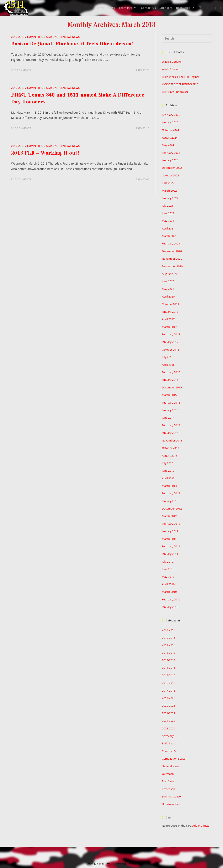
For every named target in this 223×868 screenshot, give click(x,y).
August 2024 (170, 138)
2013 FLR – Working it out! (45, 153)
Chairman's (169, 751)
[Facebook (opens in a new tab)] (211, 8)
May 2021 (168, 221)
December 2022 (172, 168)
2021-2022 (169, 713)
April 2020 (168, 296)
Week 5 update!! (172, 62)
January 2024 (170, 160)
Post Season (170, 781)
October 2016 (170, 350)
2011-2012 (169, 645)
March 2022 (169, 191)
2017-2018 (169, 691)
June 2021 (168, 213)
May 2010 (168, 577)
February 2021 (171, 243)
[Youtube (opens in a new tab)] (220, 8)
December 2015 (172, 387)
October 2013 (170, 448)
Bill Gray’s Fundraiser (175, 92)
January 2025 (170, 122)
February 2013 (171, 493)
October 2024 (170, 130)
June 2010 (168, 569)
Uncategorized (171, 804)
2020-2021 (169, 706)
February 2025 (171, 115)
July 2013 (168, 463)
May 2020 (168, 289)
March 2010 (169, 592)
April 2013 (168, 478)
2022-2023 (169, 721)
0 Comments (23, 70)
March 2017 (169, 327)
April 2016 (168, 365)
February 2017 (171, 334)
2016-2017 (169, 683)
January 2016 (170, 380)
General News (70, 37)
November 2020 (172, 259)
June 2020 (168, 281)
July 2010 (168, 562)
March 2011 (169, 539)
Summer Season (172, 796)
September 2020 (172, 266)
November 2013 (172, 440)
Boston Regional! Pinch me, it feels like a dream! (72, 44)
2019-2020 (169, 698)
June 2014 (168, 418)
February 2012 (171, 524)
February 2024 (171, 153)
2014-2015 (169, 668)
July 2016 (168, 357)
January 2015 (170, 410)
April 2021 (168, 228)
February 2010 (171, 599)
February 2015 (171, 403)
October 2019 (170, 304)
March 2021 (169, 236)
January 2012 (170, 531)
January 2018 (170, 312)
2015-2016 (169, 675)
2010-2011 (169, 637)
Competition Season (42, 37)
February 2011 (171, 546)
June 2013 (168, 471)
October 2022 (170, 175)
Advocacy (168, 736)
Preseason (168, 789)
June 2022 (168, 183)
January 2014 (170, 433)
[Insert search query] (187, 38)
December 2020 (172, 251)
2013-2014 (169, 660)
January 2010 (170, 607)
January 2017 (170, 342)
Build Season (170, 743)
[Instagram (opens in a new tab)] (216, 8)
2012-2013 (18, 37)
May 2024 (168, 145)
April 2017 (168, 319)
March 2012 (169, 516)
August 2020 (170, 274)
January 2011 (170, 554)
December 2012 (172, 508)
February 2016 (171, 372)
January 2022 (170, 198)
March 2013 (169, 486)
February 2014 (171, 425)
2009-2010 (169, 630)
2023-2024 (169, 728)
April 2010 (168, 584)
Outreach (168, 774)
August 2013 (170, 455)
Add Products (201, 826)
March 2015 (169, 395)
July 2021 (168, 206)
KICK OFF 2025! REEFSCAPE (180, 84)
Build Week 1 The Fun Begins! (180, 77)
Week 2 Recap (171, 69)
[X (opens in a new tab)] (207, 8)
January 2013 (170, 501)
